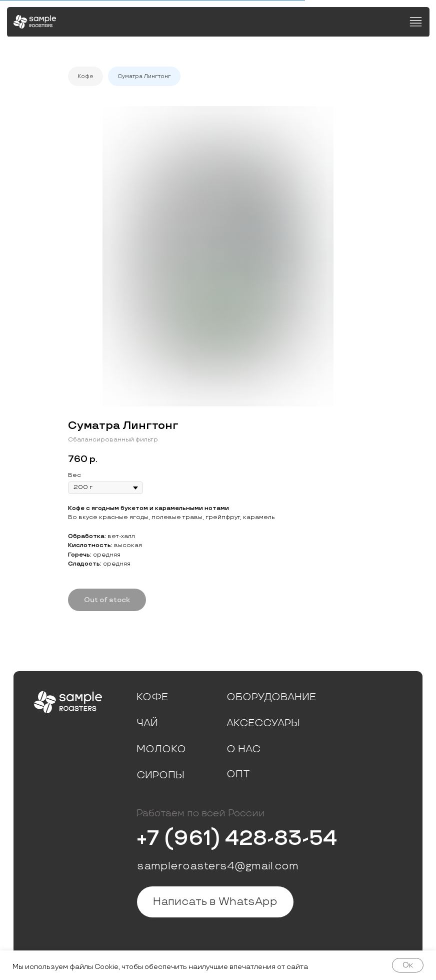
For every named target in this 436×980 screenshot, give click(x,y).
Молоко (161, 749)
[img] (35, 22)
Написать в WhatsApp (215, 902)
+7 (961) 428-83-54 (237, 839)
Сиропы (160, 775)
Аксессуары (263, 723)
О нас (243, 749)
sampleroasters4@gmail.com (218, 866)
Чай (147, 723)
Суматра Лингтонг (144, 76)
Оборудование (271, 697)
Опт (238, 774)
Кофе (85, 76)
